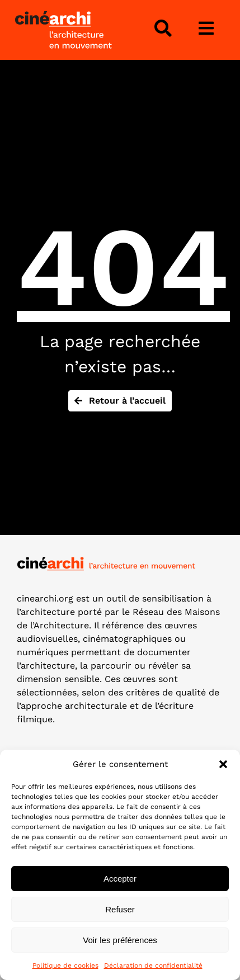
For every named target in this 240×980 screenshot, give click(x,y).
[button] (223, 764)
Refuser (120, 909)
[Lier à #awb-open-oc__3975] (206, 29)
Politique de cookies (65, 965)
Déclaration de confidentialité (153, 965)
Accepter (120, 879)
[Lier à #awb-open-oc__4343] (163, 29)
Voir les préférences (120, 940)
